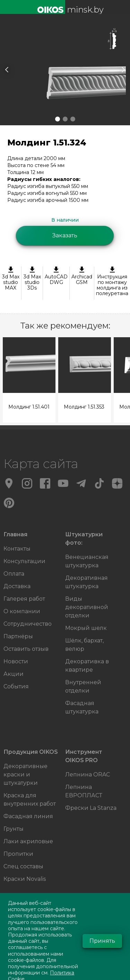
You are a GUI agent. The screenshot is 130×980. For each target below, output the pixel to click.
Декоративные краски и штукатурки (25, 774)
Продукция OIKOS (31, 752)
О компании (22, 611)
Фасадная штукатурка (82, 707)
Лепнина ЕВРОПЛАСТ (84, 791)
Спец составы (23, 866)
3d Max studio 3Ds (32, 279)
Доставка (17, 586)
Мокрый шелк (86, 628)
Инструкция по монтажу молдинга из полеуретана (112, 282)
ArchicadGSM (82, 276)
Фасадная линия (28, 816)
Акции (14, 674)
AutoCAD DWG (56, 276)
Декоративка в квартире (87, 666)
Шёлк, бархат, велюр (84, 645)
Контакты (17, 549)
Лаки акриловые (28, 841)
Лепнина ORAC (88, 774)
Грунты (14, 829)
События (16, 686)
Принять (102, 941)
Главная (15, 534)
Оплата (14, 574)
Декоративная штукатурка (86, 582)
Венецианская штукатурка (87, 561)
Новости (16, 661)
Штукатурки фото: (84, 539)
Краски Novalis (25, 879)
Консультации (24, 561)
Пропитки (18, 854)
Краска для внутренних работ (30, 800)
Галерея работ (24, 599)
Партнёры (18, 636)
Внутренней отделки (83, 686)
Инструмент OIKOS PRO (84, 756)
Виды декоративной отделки (87, 607)
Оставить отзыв (26, 649)
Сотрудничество (28, 624)
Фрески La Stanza (91, 808)
